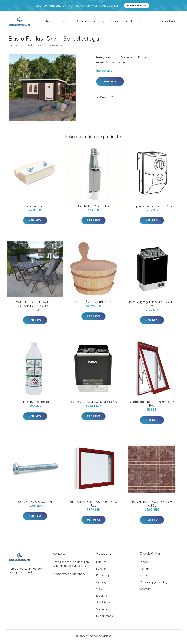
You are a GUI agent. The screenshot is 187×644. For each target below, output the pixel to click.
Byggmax (144, 59)
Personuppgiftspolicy (154, 584)
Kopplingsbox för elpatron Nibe (152, 208)
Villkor (144, 577)
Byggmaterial (122, 22)
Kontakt (145, 570)
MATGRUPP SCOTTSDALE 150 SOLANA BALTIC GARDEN (35, 306)
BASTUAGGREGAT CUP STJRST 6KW (93, 404)
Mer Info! (110, 83)
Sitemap (145, 591)
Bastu (116, 59)
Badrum (101, 564)
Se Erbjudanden (137, 6)
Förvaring (103, 577)
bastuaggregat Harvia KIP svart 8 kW (152, 306)
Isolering (48, 22)
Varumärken (165, 22)
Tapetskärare (35, 208)
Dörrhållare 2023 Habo (93, 208)
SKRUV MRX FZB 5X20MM (35, 503)
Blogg (144, 22)
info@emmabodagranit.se (69, 576)
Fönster (101, 570)
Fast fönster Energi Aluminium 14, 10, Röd (93, 505)
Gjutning (101, 584)
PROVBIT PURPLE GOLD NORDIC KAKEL (152, 505)
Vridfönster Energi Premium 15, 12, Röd (152, 406)
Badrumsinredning (90, 22)
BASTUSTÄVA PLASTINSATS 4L (93, 304)
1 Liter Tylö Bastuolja (35, 404)
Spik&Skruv (103, 604)
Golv (65, 22)
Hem (12, 47)
